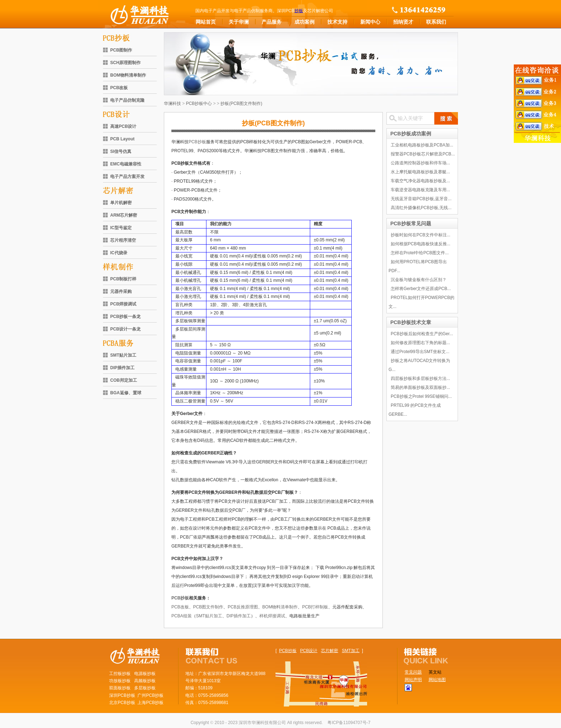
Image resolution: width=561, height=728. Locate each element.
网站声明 (413, 680)
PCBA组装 (182, 616)
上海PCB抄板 (150, 703)
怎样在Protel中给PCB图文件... (420, 253)
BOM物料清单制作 (128, 75)
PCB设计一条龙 (125, 329)
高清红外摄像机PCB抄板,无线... (421, 208)
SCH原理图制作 (125, 63)
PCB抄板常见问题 (411, 223)
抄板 (299, 11)
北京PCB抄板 (122, 703)
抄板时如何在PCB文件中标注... (421, 235)
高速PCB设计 (123, 126)
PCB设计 (309, 651)
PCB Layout (122, 139)
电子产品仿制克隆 (127, 100)
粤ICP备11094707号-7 (349, 723)
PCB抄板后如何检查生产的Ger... (422, 334)
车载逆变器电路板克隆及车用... (420, 190)
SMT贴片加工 (123, 355)
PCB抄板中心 (199, 103)
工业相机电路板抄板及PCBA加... (422, 145)
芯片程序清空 (123, 240)
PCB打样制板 (315, 607)
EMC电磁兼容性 (126, 164)
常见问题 (413, 672)
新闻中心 (370, 22)
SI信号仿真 (121, 151)
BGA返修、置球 (126, 393)
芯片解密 (330, 651)
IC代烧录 (119, 253)
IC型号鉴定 (121, 228)
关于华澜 (239, 22)
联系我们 (436, 22)
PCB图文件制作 (208, 607)
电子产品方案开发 (127, 177)
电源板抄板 (145, 674)
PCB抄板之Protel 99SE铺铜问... (421, 396)
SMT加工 (350, 651)
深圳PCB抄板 (122, 695)
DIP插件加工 (122, 368)
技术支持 (337, 22)
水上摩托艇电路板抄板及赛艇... (420, 172)
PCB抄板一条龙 (125, 317)
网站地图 (437, 680)
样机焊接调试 (272, 616)
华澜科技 (172, 103)
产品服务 (272, 22)
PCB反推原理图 (243, 607)
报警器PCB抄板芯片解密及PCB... (423, 154)
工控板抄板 (120, 674)
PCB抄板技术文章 (411, 322)
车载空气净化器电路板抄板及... (420, 181)
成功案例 (304, 22)
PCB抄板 (197, 142)
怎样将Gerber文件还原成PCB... (421, 289)
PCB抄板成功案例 (411, 134)
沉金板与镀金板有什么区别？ (419, 280)
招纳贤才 (403, 22)
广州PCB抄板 (150, 695)
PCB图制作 (121, 50)
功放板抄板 (120, 681)
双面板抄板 (120, 688)
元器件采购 (121, 291)
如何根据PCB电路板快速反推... (421, 244)
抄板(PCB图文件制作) (241, 103)
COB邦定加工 (124, 380)
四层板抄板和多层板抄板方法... (420, 379)
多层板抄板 (145, 688)
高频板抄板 (145, 681)
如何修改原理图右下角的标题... (420, 343)
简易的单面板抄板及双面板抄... (420, 387)
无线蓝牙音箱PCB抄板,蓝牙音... (421, 199)
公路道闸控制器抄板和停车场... (420, 163)
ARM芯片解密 (124, 215)
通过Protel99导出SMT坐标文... (420, 352)
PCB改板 (119, 88)
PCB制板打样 (123, 279)
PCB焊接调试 (123, 304)
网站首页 (206, 22)
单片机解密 (121, 203)
